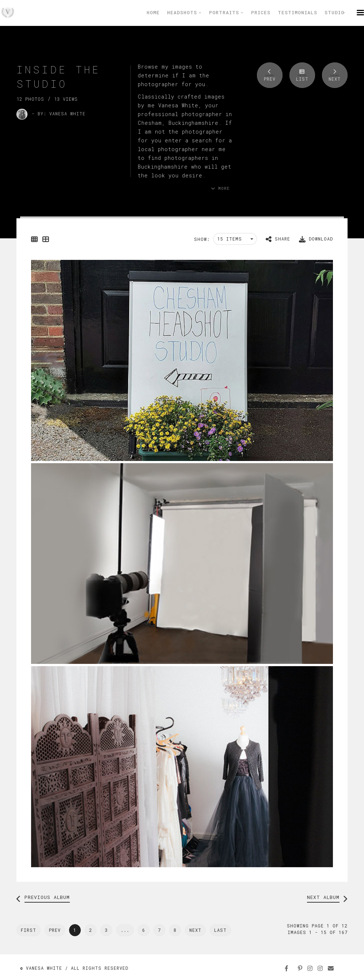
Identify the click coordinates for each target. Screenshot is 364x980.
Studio (335, 12)
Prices (261, 12)
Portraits (226, 12)
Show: (202, 239)
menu (360, 12)
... (125, 930)
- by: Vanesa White (59, 114)
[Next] (220, 930)
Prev (55, 930)
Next (195, 930)
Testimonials (297, 12)
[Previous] (29, 930)
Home (153, 12)
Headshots (184, 12)
